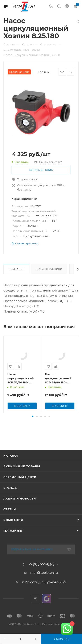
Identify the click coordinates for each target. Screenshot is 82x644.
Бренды (11, 499)
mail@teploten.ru (44, 584)
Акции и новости (20, 510)
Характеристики (49, 269)
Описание (16, 269)
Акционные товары (22, 478)
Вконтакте (36, 610)
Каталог (11, 467)
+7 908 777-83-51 (42, 576)
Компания (13, 531)
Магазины (13, 542)
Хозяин (43, 72)
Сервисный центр (20, 489)
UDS (46, 610)
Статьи (10, 521)
